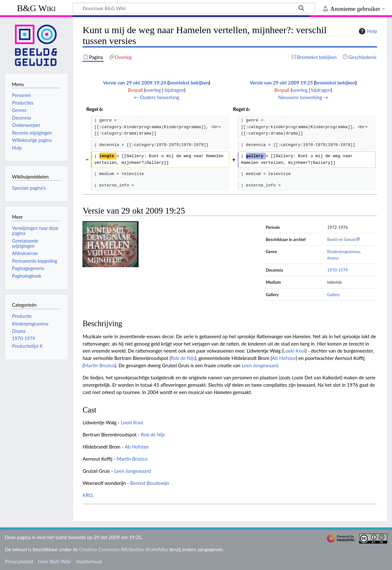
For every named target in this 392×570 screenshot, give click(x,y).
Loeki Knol (294, 351)
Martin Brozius (99, 365)
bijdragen (174, 90)
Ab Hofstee (284, 358)
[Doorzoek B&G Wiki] (194, 8)
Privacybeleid (19, 561)
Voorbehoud (89, 561)
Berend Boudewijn (150, 483)
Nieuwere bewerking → (303, 97)
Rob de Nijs (183, 358)
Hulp (367, 31)
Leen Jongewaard (260, 365)
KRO (87, 495)
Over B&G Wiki (54, 561)
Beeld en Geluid (342, 239)
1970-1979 (338, 270)
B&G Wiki (36, 8)
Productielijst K (27, 346)
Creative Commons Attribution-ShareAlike (124, 549)
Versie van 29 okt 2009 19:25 (281, 83)
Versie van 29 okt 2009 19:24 (135, 83)
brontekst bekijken (189, 83)
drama (333, 258)
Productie (22, 316)
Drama (19, 331)
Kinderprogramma (344, 252)
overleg (153, 90)
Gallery (334, 295)
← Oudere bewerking (157, 97)
